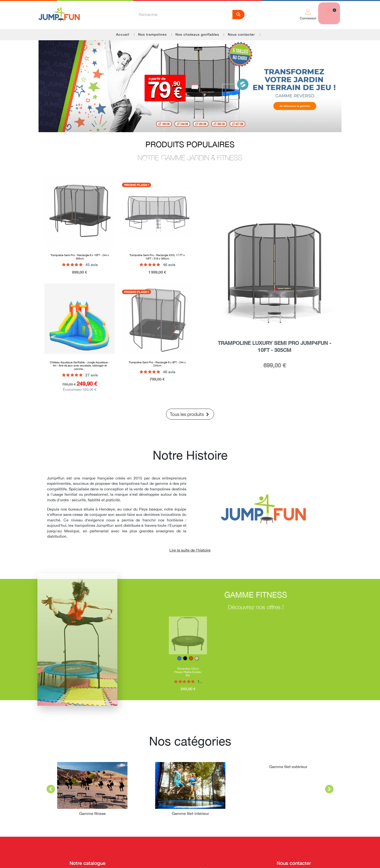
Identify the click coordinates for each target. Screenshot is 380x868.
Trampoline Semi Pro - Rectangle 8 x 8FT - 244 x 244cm (152, 364)
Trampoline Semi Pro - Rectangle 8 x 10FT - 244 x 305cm (74, 257)
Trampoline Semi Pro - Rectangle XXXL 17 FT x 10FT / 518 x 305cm (151, 257)
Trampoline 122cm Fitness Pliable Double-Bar (194, 672)
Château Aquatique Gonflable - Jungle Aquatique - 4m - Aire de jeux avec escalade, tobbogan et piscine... (74, 365)
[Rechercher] (190, 14)
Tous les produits (190, 414)
